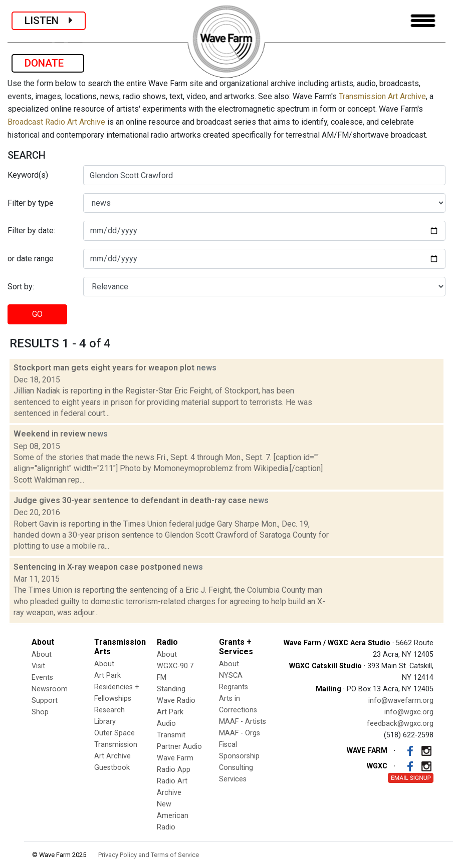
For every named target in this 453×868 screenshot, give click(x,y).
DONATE (48, 63)
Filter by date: (31, 231)
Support (45, 701)
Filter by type (31, 203)
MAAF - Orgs (240, 733)
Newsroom (50, 689)
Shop (40, 712)
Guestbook (112, 768)
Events (42, 678)
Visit (38, 666)
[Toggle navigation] (423, 21)
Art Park (107, 676)
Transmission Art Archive (382, 96)
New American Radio (173, 816)
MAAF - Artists (243, 722)
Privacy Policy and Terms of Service (149, 855)
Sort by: (21, 287)
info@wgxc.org (409, 712)
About (42, 655)
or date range (31, 259)
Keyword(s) (28, 175)
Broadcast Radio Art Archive (56, 122)
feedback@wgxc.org (400, 724)
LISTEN (49, 21)
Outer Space (115, 733)
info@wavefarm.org (401, 701)
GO (37, 314)
